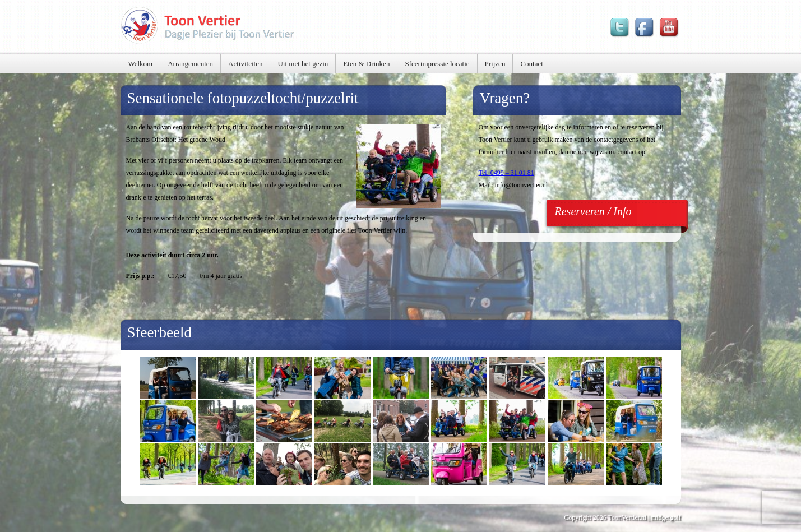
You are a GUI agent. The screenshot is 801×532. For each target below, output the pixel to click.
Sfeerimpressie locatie (437, 64)
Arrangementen (190, 64)
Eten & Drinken (366, 64)
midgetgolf (666, 517)
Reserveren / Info (593, 211)
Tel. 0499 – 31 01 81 (506, 173)
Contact (531, 64)
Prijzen (495, 64)
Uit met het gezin (303, 64)
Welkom (141, 64)
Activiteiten (245, 64)
